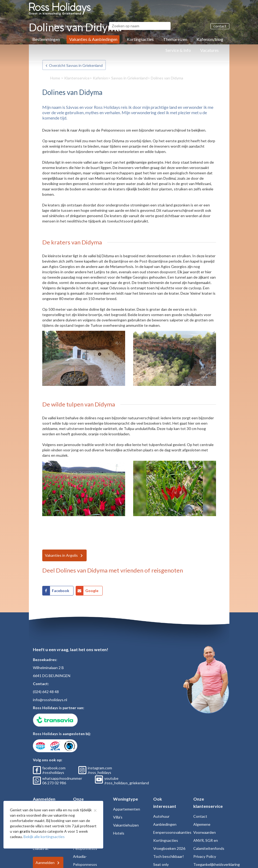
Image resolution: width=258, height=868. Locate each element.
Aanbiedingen (165, 824)
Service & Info (178, 50)
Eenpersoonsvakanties (172, 832)
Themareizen (175, 39)
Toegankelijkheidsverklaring (217, 864)
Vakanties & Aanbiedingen (93, 39)
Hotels (119, 833)
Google (92, 591)
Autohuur (161, 816)
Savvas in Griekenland (129, 78)
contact (220, 26)
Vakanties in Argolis (61, 555)
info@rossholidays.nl (50, 700)
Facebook (61, 591)
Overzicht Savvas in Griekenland (76, 65)
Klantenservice (77, 78)
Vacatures (209, 50)
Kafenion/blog (210, 39)
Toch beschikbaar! (169, 856)
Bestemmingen (46, 39)
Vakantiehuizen (126, 825)
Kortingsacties (140, 39)
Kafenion (100, 78)
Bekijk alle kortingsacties (44, 837)
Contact (200, 816)
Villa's (118, 817)
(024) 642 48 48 (46, 692)
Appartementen (127, 809)
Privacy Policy (205, 856)
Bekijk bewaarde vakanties (79, 26)
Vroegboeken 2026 (169, 848)
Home (55, 78)
